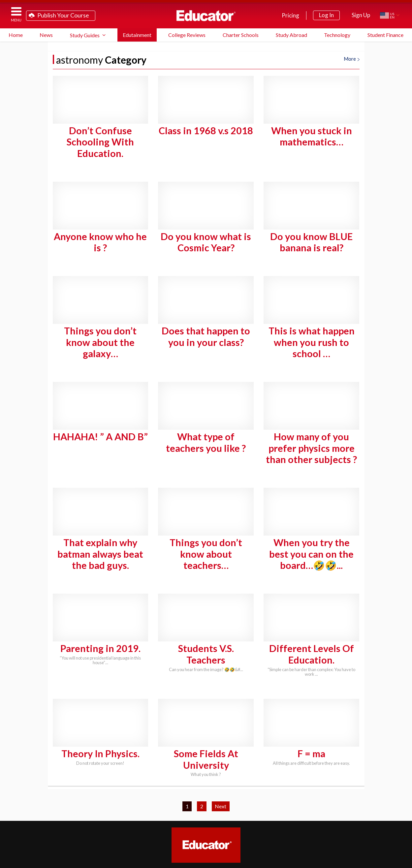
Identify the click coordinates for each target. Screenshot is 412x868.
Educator (206, 15)
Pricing (290, 15)
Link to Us (210, 838)
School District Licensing (127, 827)
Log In (326, 15)
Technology (337, 35)
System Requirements (277, 817)
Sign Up (361, 15)
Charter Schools (241, 35)
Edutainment (137, 35)
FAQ (227, 817)
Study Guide (189, 817)
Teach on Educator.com (132, 817)
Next (221, 745)
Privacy (379, 861)
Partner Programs (197, 827)
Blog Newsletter (257, 827)
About (395, 861)
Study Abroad (291, 35)
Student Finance (385, 35)
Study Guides (85, 35)
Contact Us (309, 827)
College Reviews (187, 35)
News (46, 35)
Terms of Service (355, 861)
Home (16, 35)
